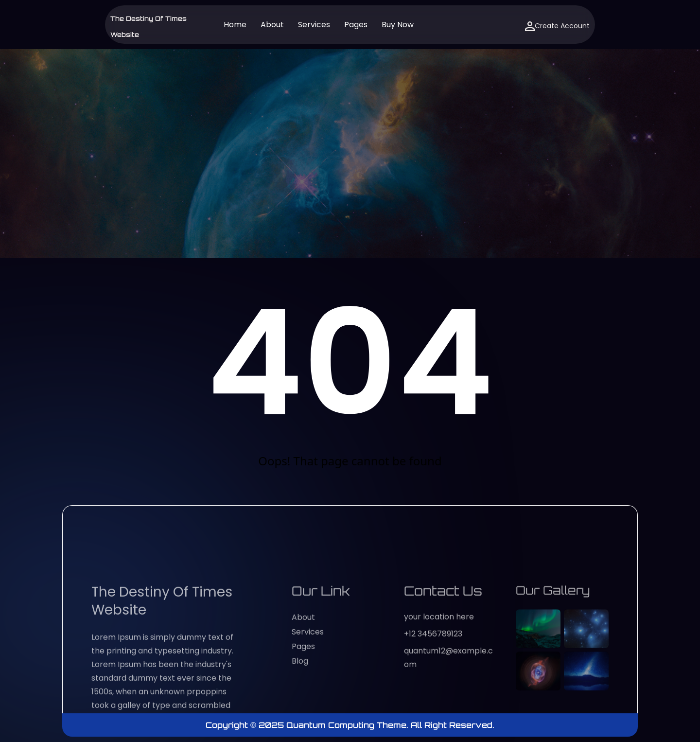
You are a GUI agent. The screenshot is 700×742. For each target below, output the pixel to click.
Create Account (557, 26)
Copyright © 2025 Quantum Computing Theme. (308, 725)
